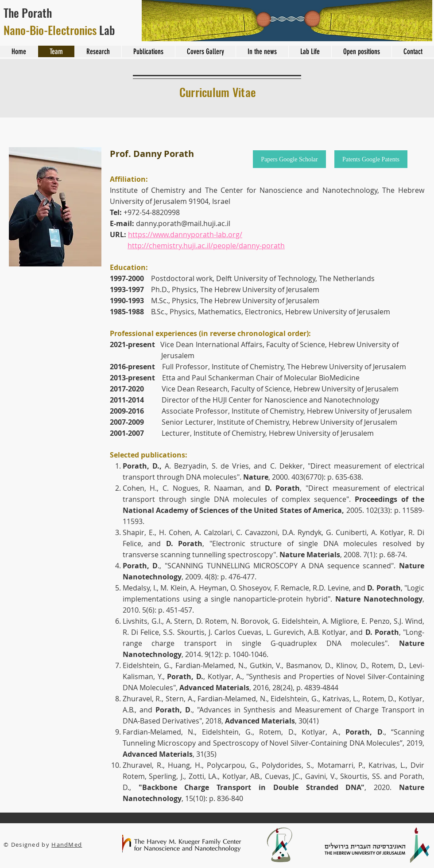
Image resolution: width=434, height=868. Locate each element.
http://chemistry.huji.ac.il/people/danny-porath (206, 246)
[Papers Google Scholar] (289, 159)
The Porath (29, 13)
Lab (59, 30)
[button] (55, 207)
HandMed (67, 845)
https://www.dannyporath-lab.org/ (185, 235)
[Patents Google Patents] (371, 159)
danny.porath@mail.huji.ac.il (183, 223)
